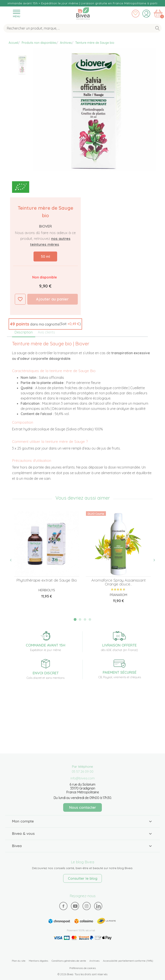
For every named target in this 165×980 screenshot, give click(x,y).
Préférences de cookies (83, 968)
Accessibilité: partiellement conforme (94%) (128, 961)
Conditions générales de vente (69, 961)
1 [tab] (75, 619)
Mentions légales (38, 961)
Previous (13, 560)
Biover (45, 226)
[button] (45, 324)
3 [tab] (85, 620)
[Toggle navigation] (17, 13)
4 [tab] (90, 620)
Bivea (83, 13)
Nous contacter (83, 807)
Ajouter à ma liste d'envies (20, 299)
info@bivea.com (83, 778)
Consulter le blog (83, 878)
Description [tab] (24, 332)
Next (152, 560)
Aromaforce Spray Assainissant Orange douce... (118, 582)
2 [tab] (80, 620)
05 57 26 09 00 (83, 772)
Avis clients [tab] (46, 332)
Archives (94, 961)
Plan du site (19, 961)
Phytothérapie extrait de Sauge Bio (47, 580)
